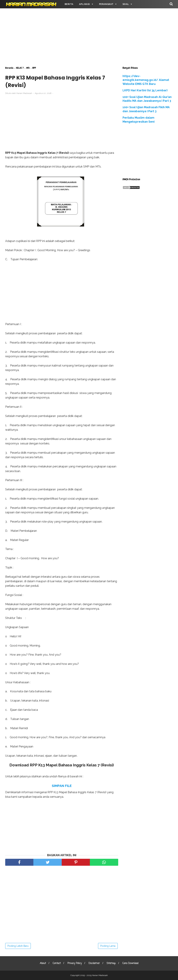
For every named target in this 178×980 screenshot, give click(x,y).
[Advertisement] (89, 37)
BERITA (69, 4)
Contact (57, 963)
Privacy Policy (75, 963)
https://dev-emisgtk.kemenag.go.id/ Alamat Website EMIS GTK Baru (146, 80)
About (43, 963)
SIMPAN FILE (62, 786)
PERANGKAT (106, 4)
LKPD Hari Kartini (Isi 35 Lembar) (145, 90)
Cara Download (130, 963)
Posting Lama (108, 946)
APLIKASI (84, 4)
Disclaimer (94, 963)
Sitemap (111, 963)
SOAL (126, 4)
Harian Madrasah (100, 975)
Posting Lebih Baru (18, 946)
